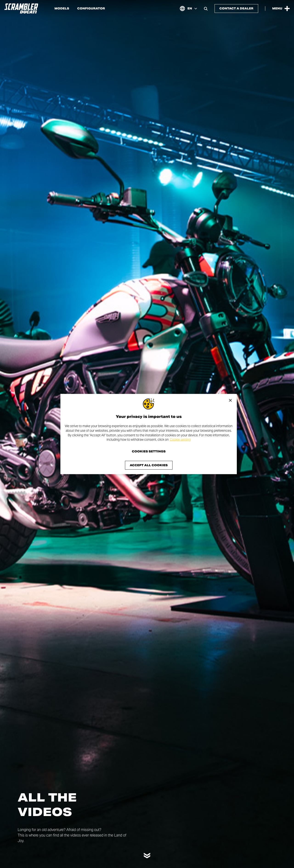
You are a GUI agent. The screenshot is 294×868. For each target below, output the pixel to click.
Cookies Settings (149, 451)
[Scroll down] (147, 854)
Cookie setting (180, 440)
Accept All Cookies (149, 465)
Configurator (91, 9)
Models (62, 9)
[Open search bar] (206, 9)
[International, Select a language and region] (188, 9)
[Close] (230, 400)
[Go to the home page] (21, 9)
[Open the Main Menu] (281, 9)
